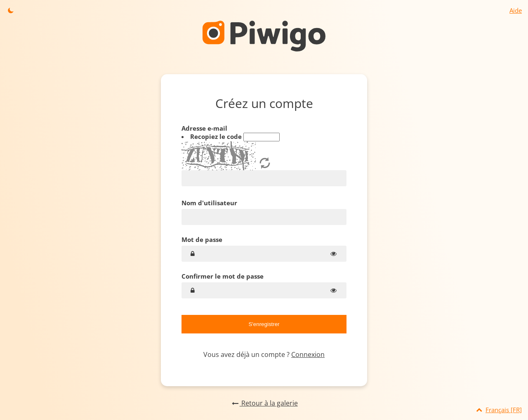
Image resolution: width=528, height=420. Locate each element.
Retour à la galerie (264, 403)
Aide (516, 10)
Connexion (308, 354)
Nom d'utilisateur (209, 203)
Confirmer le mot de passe (223, 276)
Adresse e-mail (264, 155)
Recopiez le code (217, 136)
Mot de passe (202, 239)
